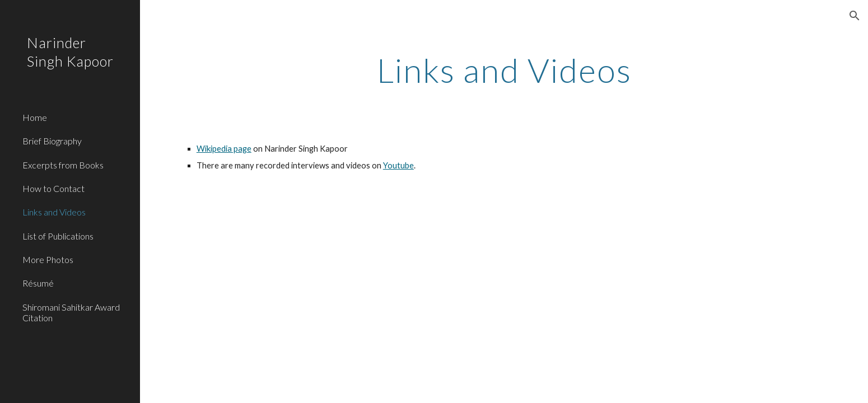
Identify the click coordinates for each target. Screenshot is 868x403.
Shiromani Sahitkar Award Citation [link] (71, 312)
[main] (504, 70)
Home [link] (35, 117)
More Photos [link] (48, 259)
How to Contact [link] (53, 188)
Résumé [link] (38, 283)
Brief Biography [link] (52, 141)
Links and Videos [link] (54, 212)
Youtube (398, 165)
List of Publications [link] (58, 236)
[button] (855, 16)
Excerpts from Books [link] (63, 165)
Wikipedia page (224, 149)
